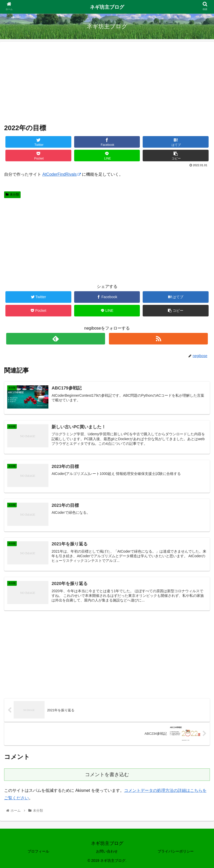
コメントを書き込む (107, 774)
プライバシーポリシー (176, 851)
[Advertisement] (107, 82)
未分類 (12, 194)
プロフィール (38, 851)
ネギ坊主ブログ (107, 7)
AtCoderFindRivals (61, 174)
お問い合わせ (107, 851)
